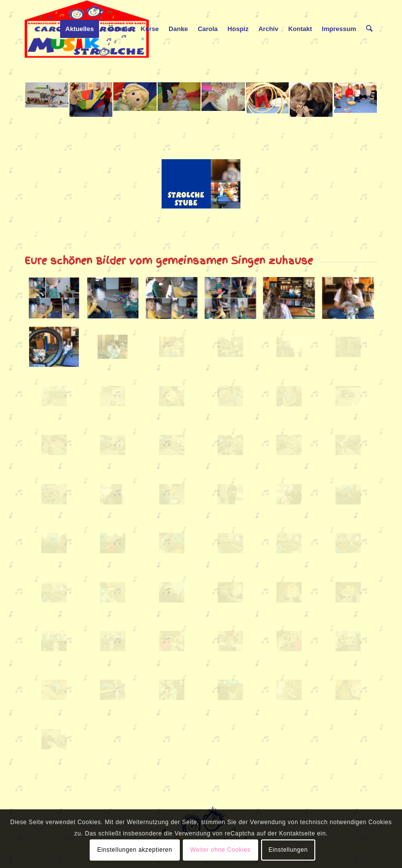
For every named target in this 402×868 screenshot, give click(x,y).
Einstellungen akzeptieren (134, 850)
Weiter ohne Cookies (220, 850)
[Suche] (369, 29)
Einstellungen (288, 850)
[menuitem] (80, 29)
